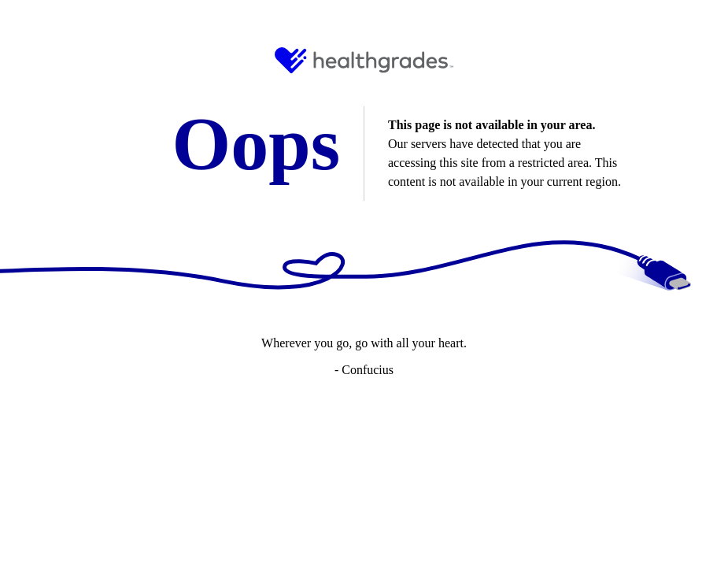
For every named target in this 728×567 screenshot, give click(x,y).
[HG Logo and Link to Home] (364, 60)
